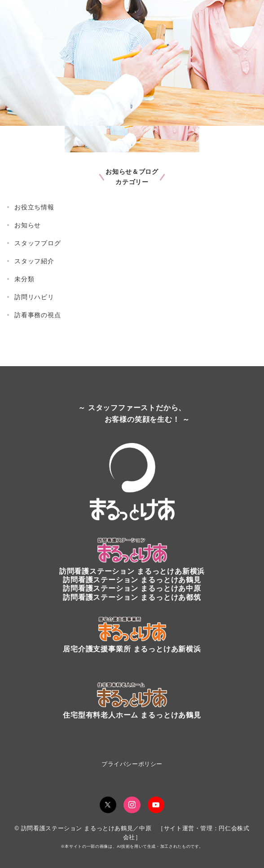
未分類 (24, 279)
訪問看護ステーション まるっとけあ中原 (132, 588)
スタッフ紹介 (34, 261)
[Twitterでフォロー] (108, 805)
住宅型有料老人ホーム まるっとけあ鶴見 (132, 715)
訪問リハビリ (34, 297)
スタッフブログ (38, 243)
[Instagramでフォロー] (132, 805)
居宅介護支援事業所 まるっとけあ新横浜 (132, 649)
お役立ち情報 (34, 207)
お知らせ (28, 225)
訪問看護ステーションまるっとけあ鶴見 (132, 580)
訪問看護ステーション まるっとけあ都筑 (132, 597)
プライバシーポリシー (132, 764)
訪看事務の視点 (38, 315)
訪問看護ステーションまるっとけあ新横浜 (132, 571)
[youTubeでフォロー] (156, 805)
